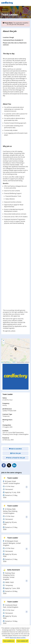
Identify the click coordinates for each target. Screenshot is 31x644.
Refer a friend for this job (15, 458)
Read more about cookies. (18, 638)
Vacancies (5, 9)
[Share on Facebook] (4, 465)
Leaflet (14, 362)
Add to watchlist (15, 449)
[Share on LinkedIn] (14, 465)
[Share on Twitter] (9, 465)
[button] (15, 349)
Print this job (15, 453)
